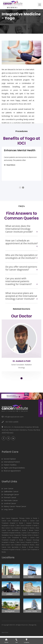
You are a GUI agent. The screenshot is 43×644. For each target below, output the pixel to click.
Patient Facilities (10, 473)
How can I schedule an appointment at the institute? (21, 247)
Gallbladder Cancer (11, 499)
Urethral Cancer (10, 511)
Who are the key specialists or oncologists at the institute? (21, 262)
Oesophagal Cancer (11, 502)
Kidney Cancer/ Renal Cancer (15, 514)
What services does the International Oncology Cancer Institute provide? (19, 234)
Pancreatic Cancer (11, 508)
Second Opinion (10, 467)
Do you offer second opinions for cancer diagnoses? (21, 273)
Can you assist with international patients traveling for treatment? (19, 287)
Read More (10, 168)
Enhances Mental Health (20, 153)
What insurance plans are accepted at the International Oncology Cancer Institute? (21, 301)
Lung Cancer (8, 517)
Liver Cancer (9, 496)
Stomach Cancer (10, 505)
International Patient (12, 470)
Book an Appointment (12, 479)
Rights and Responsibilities (14, 476)
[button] (20, 190)
